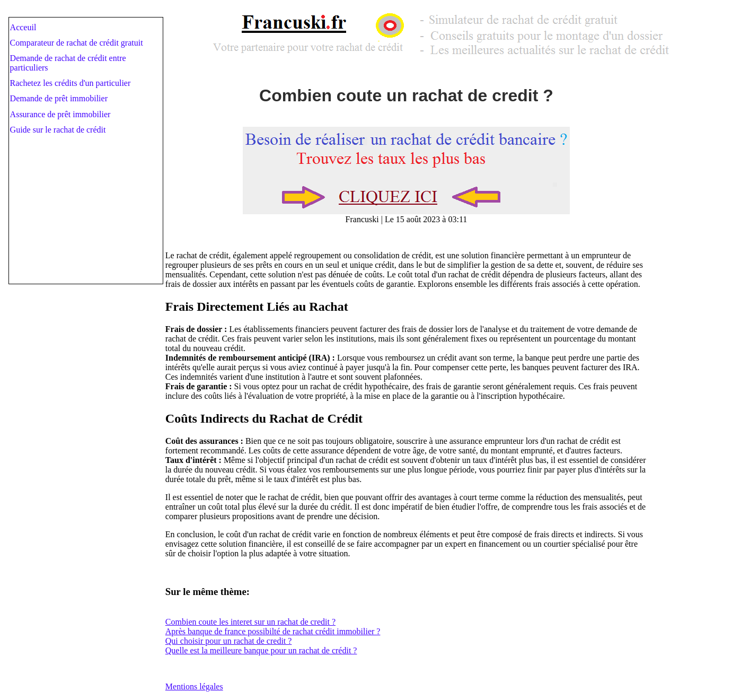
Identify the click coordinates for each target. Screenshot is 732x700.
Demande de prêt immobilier (59, 98)
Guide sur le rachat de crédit (58, 130)
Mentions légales (194, 686)
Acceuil (23, 27)
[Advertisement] (89, 215)
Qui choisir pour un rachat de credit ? (229, 641)
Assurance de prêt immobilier (60, 114)
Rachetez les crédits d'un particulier (70, 83)
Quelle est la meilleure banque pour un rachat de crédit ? (261, 650)
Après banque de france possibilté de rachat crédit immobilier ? (273, 631)
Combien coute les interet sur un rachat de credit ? (250, 622)
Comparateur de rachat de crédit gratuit (77, 43)
